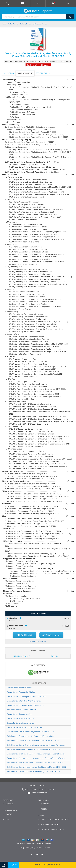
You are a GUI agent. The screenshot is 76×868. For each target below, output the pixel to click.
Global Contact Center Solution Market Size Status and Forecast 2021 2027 (36, 767)
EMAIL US (54, 656)
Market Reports (13, 24)
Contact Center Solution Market (19, 714)
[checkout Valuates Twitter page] (43, 856)
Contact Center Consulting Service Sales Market (25, 705)
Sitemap (21, 848)
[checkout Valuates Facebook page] (33, 856)
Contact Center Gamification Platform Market (25, 727)
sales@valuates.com (40, 792)
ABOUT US (9, 804)
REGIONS (44, 809)
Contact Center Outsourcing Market (21, 692)
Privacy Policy (31, 848)
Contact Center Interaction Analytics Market (24, 701)
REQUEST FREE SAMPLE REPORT (48, 865)
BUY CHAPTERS (37, 45)
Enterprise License (16, 625)
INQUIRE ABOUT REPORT (22, 656)
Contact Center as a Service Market (20, 723)
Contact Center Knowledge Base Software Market (26, 696)
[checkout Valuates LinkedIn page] (38, 856)
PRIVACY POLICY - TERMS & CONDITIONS (55, 819)
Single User (13, 618)
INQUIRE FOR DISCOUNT (38, 642)
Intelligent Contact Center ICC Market (21, 710)
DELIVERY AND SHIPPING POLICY (52, 829)
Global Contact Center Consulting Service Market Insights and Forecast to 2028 (36, 745)
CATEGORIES (45, 804)
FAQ (7, 819)
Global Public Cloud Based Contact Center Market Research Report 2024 (35, 762)
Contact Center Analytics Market (19, 688)
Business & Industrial (27, 24)
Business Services (41, 24)
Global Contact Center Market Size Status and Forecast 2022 (31, 736)
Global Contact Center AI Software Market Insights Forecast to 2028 (33, 771)
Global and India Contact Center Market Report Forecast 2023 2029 (33, 749)
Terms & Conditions (43, 848)
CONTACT (9, 814)
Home (4, 24)
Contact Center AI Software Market (20, 718)
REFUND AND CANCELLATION (51, 824)
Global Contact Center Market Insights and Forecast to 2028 (30, 732)
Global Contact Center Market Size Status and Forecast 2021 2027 (33, 740)
